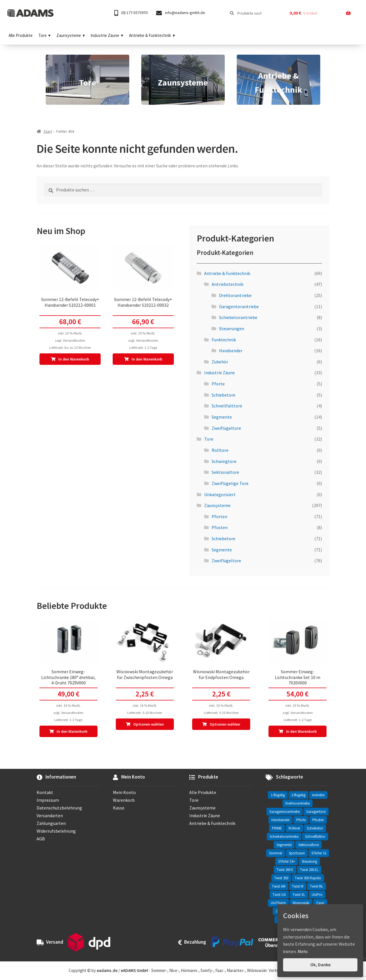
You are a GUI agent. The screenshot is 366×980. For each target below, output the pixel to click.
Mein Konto (124, 792)
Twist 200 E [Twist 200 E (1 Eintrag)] (285, 870)
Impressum (48, 800)
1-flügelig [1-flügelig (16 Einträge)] (278, 795)
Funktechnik (224, 340)
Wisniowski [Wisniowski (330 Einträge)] (301, 903)
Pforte (218, 384)
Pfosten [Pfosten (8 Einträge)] (318, 820)
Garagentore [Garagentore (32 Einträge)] (316, 812)
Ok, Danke (320, 965)
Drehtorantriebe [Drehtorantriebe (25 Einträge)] (298, 803)
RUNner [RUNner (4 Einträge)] (294, 828)
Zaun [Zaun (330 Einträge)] (320, 903)
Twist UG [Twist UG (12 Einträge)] (279, 895)
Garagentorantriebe (239, 306)
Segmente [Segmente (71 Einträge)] (284, 845)
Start (48, 131)
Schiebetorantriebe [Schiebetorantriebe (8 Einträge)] (284, 837)
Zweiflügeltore (226, 428)
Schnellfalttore (227, 406)
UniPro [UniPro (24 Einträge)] (317, 895)
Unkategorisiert (220, 494)
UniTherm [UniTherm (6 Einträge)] (278, 903)
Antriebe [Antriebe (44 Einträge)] (318, 795)
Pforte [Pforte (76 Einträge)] (301, 820)
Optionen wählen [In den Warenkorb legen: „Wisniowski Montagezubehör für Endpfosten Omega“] (225, 724)
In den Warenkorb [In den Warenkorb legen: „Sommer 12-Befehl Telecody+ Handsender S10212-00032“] (147, 359)
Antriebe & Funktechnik (152, 35)
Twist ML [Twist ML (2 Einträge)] (317, 886)
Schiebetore (223, 395)
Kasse (119, 808)
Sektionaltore (225, 472)
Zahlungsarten (51, 823)
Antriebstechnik (227, 284)
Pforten (219, 516)
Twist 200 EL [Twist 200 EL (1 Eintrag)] (309, 870)
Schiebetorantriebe (238, 317)
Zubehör (220, 362)
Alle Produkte (21, 35)
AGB (41, 839)
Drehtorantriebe (235, 295)
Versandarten (50, 815)
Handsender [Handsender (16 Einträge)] (281, 820)
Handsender (231, 351)
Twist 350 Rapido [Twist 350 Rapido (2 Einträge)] (308, 878)
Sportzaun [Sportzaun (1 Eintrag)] (297, 853)
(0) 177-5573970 (131, 13)
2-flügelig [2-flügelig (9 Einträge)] (298, 795)
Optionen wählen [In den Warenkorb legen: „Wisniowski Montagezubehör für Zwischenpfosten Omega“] (149, 724)
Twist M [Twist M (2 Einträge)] (298, 886)
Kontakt (45, 792)
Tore (44, 35)
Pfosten (220, 527)
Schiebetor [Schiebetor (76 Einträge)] (315, 828)
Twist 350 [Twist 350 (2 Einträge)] (281, 878)
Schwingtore (224, 461)
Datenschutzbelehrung (59, 808)
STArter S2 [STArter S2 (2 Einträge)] (319, 853)
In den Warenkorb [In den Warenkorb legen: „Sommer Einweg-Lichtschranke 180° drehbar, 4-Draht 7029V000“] (72, 731)
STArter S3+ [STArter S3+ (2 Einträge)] (287, 861)
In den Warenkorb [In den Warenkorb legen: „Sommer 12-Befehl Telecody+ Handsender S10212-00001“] (74, 359)
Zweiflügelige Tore (230, 483)
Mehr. (303, 951)
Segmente (222, 417)
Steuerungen (232, 328)
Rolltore (220, 450)
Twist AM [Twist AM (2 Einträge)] (279, 886)
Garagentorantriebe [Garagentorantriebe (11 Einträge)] (285, 812)
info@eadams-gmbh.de (181, 13)
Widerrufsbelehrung (56, 831)
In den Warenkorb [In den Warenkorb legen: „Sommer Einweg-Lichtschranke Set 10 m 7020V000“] (301, 731)
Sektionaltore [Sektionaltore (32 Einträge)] (309, 845)
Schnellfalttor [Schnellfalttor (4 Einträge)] (315, 837)
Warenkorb (124, 800)
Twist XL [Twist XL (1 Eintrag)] (299, 895)
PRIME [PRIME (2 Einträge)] (277, 828)
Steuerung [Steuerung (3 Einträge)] (309, 861)
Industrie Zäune (107, 35)
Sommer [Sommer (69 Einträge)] (276, 853)
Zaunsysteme (71, 35)
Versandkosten (74, 340)
